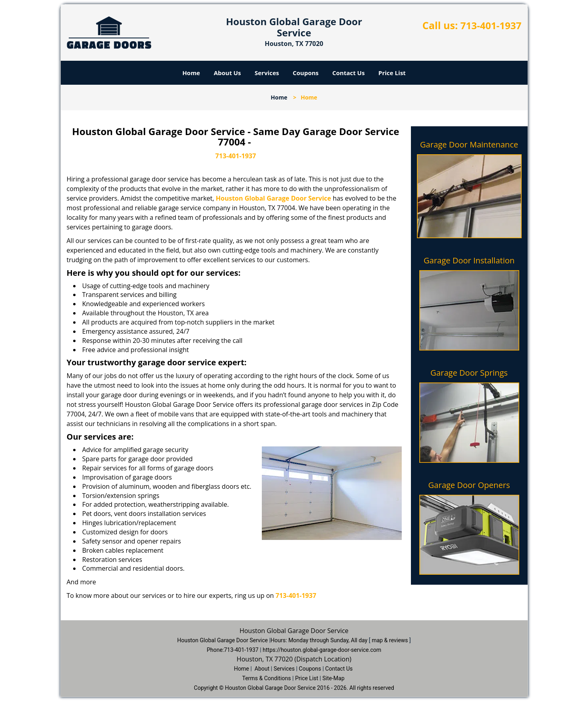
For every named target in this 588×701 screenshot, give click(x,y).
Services (267, 73)
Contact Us (348, 73)
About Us (227, 73)
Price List (392, 73)
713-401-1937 (491, 25)
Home (191, 73)
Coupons (306, 73)
